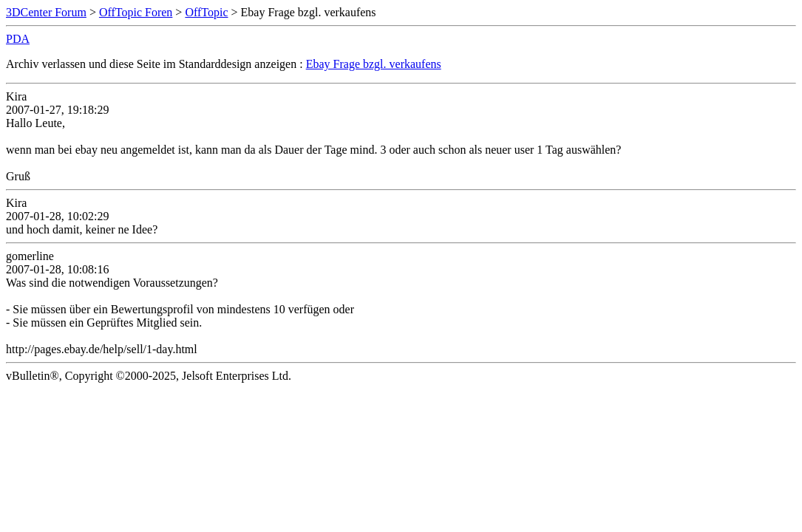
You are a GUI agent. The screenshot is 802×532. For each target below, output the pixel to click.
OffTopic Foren (136, 12)
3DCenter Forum (46, 12)
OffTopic (206, 12)
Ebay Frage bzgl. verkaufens (374, 64)
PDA (18, 39)
